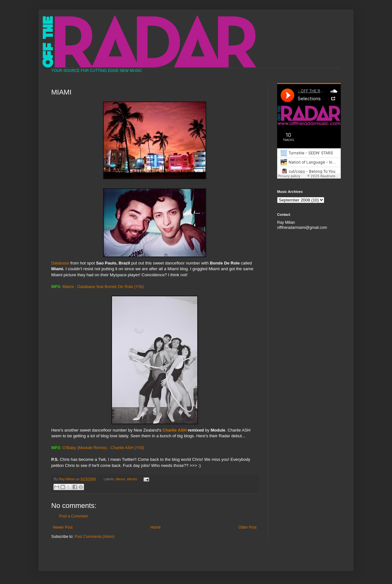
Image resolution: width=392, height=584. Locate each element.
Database (129, 227)
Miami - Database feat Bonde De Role (98, 287)
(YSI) (139, 287)
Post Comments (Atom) (94, 537)
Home (156, 527)
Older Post (247, 527)
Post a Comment (73, 516)
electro (132, 479)
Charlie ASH (175, 430)
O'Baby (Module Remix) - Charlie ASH (98, 448)
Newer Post (63, 527)
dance (120, 479)
